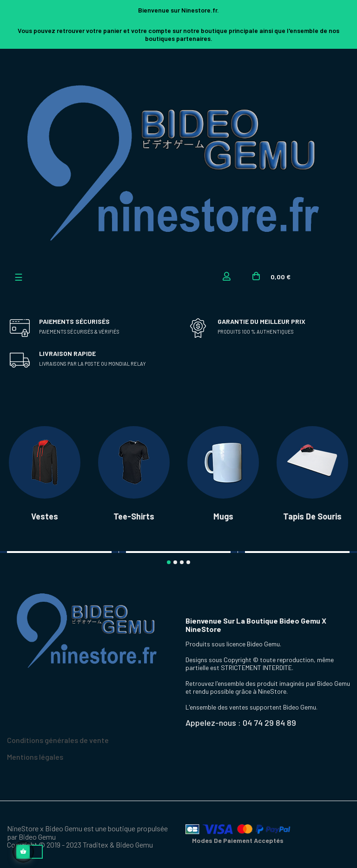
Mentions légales (35, 755)
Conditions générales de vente (58, 738)
